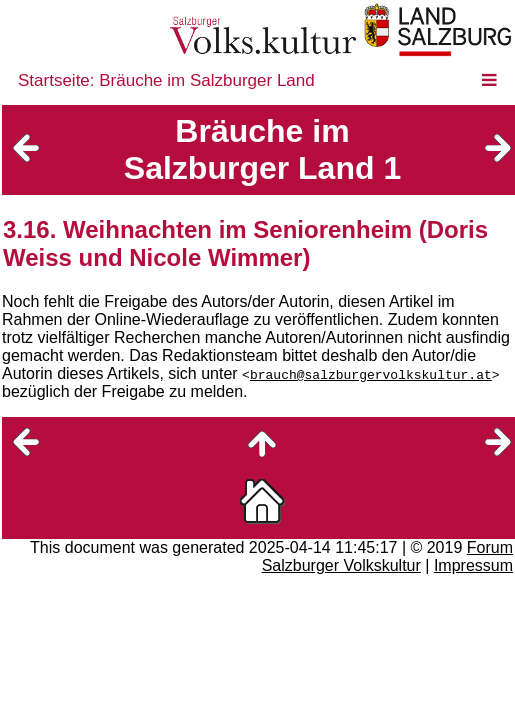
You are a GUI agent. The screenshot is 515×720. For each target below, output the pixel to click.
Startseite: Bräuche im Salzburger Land (166, 80)
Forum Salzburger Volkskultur (387, 556)
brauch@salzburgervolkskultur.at (371, 374)
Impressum (473, 565)
